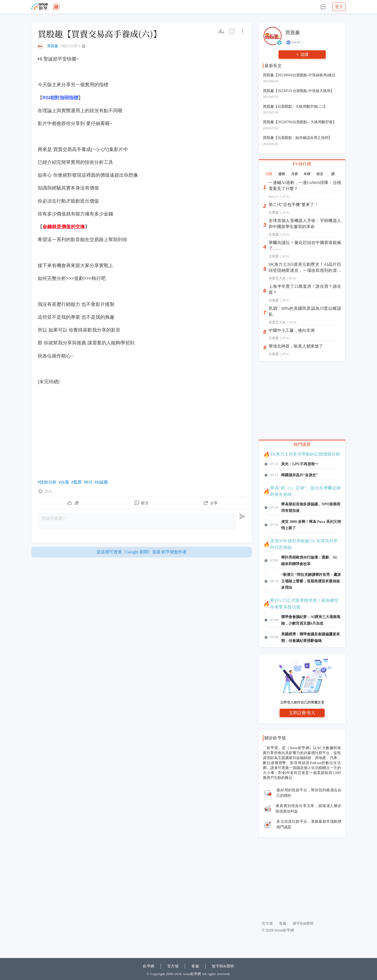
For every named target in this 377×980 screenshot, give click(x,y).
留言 (320, 174)
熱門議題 (302, 444)
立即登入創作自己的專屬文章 (302, 702)
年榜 (307, 174)
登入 (339, 7)
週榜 (282, 174)
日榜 (269, 174)
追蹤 (304, 54)
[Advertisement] (302, 876)
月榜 (295, 174)
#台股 (64, 482)
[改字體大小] (222, 31)
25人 (48, 491)
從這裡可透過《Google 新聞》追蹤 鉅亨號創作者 (142, 552)
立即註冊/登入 (302, 713)
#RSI (88, 482)
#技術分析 (47, 482)
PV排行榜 (302, 164)
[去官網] (40, 7)
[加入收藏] (232, 31)
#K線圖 (101, 482)
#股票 (76, 482)
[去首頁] (56, 7)
